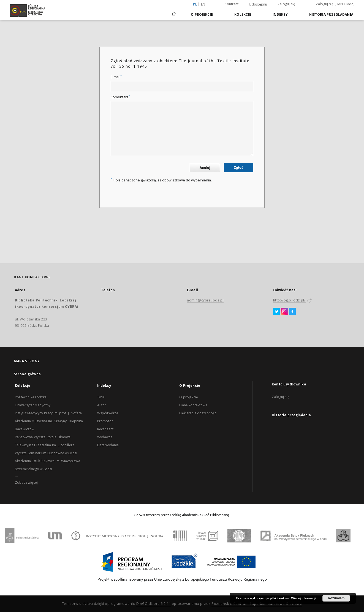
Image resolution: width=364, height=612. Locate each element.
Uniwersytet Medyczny (33, 405)
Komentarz (120, 97)
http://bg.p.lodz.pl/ (289, 300)
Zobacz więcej (26, 482)
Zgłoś (239, 168)
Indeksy (280, 14)
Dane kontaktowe (193, 405)
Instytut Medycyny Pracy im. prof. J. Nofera (48, 413)
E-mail (116, 77)
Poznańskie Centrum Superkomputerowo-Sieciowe (257, 604)
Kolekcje (243, 14)
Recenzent (105, 429)
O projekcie (189, 397)
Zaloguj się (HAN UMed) (335, 4)
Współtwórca (108, 413)
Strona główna (27, 374)
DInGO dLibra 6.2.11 (154, 604)
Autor (102, 405)
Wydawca (105, 437)
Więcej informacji (304, 598)
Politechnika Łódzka (31, 397)
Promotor (105, 421)
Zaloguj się (286, 4)
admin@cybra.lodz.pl (205, 300)
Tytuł (101, 397)
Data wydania (108, 445)
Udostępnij (258, 4)
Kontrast (232, 4)
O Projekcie (202, 14)
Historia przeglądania (331, 14)
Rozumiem (336, 598)
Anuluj (205, 168)
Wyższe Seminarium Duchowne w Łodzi (46, 453)
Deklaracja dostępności (198, 413)
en (203, 4)
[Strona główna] (174, 11)
